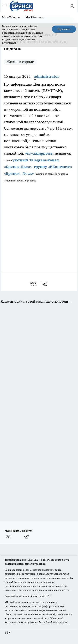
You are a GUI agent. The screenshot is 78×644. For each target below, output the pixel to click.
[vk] (33, 284)
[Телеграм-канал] (27, 537)
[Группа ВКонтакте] (8, 537)
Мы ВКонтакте (35, 17)
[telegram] (46, 284)
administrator (46, 76)
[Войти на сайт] (72, 6)
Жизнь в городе (20, 62)
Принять (64, 29)
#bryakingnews (38, 153)
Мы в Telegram (12, 17)
